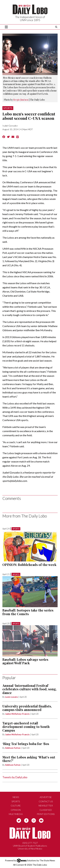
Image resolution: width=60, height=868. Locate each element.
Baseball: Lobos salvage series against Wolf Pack (25, 661)
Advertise (46, 797)
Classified (46, 810)
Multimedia (16, 814)
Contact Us (46, 801)
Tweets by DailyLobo (15, 777)
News (16, 797)
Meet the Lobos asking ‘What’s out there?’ (29, 759)
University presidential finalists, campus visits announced (27, 708)
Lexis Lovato (11, 697)
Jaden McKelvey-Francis (17, 714)
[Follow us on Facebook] (26, 820)
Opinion (16, 810)
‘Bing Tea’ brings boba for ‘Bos (26, 744)
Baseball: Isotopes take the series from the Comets (28, 612)
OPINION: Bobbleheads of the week (29, 565)
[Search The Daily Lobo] (56, 27)
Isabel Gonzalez (10, 126)
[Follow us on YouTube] (41, 820)
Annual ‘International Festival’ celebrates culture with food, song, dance (30, 689)
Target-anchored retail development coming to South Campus (26, 727)
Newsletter (46, 806)
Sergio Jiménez (21, 100)
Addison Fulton (13, 748)
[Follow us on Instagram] (34, 820)
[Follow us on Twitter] (19, 820)
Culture (16, 806)
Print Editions (46, 814)
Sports (8, 108)
